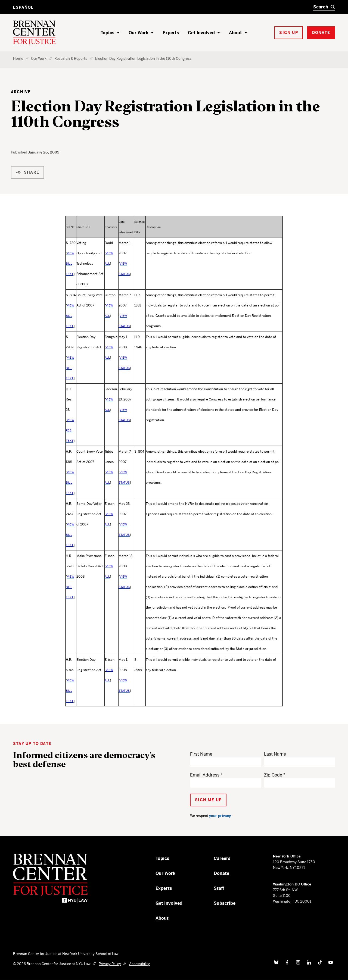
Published (19, 152)
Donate (221, 873)
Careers (222, 858)
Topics (108, 33)
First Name (201, 754)
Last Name (275, 754)
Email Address (205, 775)
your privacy (220, 816)
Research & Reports (71, 59)
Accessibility (139, 964)
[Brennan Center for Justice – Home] (56, 878)
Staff (219, 888)
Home (18, 59)
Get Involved (201, 33)
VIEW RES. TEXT (70, 430)
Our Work (139, 33)
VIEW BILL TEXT (70, 264)
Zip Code (273, 775)
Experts (171, 33)
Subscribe (225, 903)
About (235, 33)
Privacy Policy (110, 964)
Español (23, 7)
